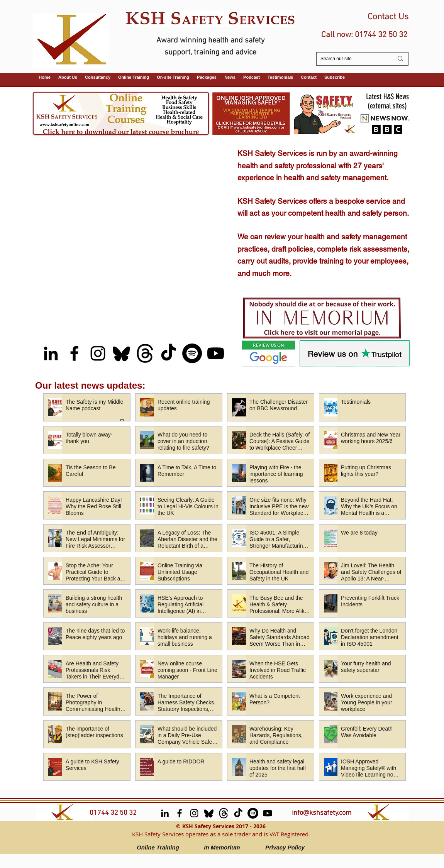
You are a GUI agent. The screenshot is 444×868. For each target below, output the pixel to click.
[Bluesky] (121, 353)
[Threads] (145, 353)
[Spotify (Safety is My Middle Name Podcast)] (192, 353)
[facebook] (74, 353)
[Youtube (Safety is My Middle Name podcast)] (216, 353)
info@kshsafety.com (322, 813)
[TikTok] (169, 353)
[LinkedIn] (51, 353)
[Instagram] (98, 353)
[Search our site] (351, 59)
